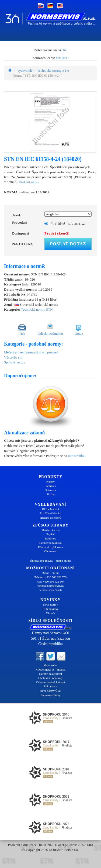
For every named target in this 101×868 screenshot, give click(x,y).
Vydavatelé (25, 71)
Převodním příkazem (51, 547)
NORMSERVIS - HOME (51, 669)
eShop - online (50, 573)
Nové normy (50, 604)
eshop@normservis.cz (50, 586)
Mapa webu (51, 665)
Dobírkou (50, 538)
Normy (50, 482)
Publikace (50, 486)
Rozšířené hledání (50, 513)
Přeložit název (29, 182)
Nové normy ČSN (50, 691)
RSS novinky (50, 609)
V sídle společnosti (51, 590)
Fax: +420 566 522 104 (50, 581)
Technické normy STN (53, 71)
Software (51, 490)
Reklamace (50, 686)
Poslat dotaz (68, 244)
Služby (50, 494)
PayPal (50, 534)
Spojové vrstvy (15, 362)
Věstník (50, 613)
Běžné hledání (50, 509)
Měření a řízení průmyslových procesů (31, 352)
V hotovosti (50, 551)
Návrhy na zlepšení (50, 674)
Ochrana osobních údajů (50, 682)
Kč (65, 50)
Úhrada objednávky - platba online (50, 561)
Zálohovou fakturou (51, 543)
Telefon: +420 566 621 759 (51, 577)
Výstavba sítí (13, 357)
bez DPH (62, 58)
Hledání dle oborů (50, 518)
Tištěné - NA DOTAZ (67, 224)
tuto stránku (76, 456)
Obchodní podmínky (50, 678)
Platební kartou (50, 530)
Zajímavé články (51, 695)
